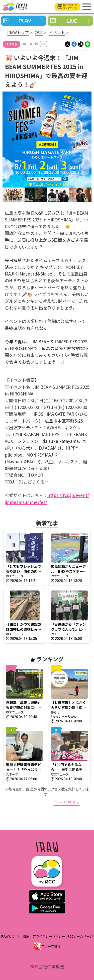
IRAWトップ (18, 32)
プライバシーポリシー (49, 936)
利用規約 (24, 936)
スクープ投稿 (51, 946)
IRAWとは (8, 936)
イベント (57, 32)
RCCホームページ (80, 936)
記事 (39, 32)
